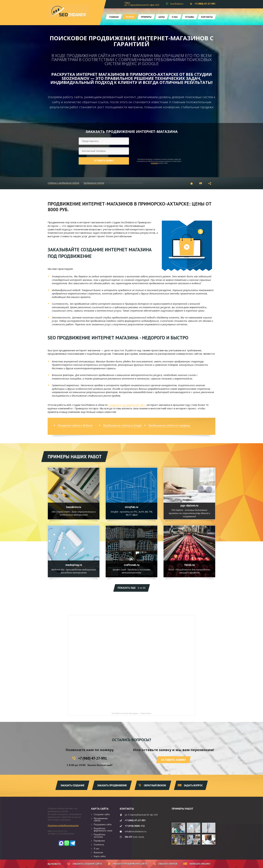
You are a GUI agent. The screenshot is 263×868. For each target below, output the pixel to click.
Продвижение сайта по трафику (169, 425)
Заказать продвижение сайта (128, 864)
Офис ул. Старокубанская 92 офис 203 (142, 4)
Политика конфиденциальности (63, 825)
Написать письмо (197, 864)
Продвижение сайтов (94, 183)
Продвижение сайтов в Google (122, 425)
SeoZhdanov (177, 4)
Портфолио (99, 841)
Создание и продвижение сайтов (63, 183)
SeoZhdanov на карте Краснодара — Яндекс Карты (131, 713)
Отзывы (190, 17)
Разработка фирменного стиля (103, 829)
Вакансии (98, 852)
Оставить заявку (104, 161)
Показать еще (132, 588)
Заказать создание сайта (85, 864)
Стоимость (99, 845)
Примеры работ (183, 809)
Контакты (207, 17)
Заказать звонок (165, 864)
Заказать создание (72, 785)
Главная (114, 17)
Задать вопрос (190, 785)
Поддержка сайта (103, 824)
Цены (162, 17)
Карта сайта (100, 809)
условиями (154, 163)
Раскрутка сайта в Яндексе (75, 425)
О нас (175, 17)
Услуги (130, 17)
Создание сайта (102, 814)
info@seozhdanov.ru (136, 831)
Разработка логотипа (99, 836)
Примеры (146, 17)
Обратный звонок (152, 785)
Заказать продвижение (112, 785)
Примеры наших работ (75, 457)
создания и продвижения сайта (127, 405)
